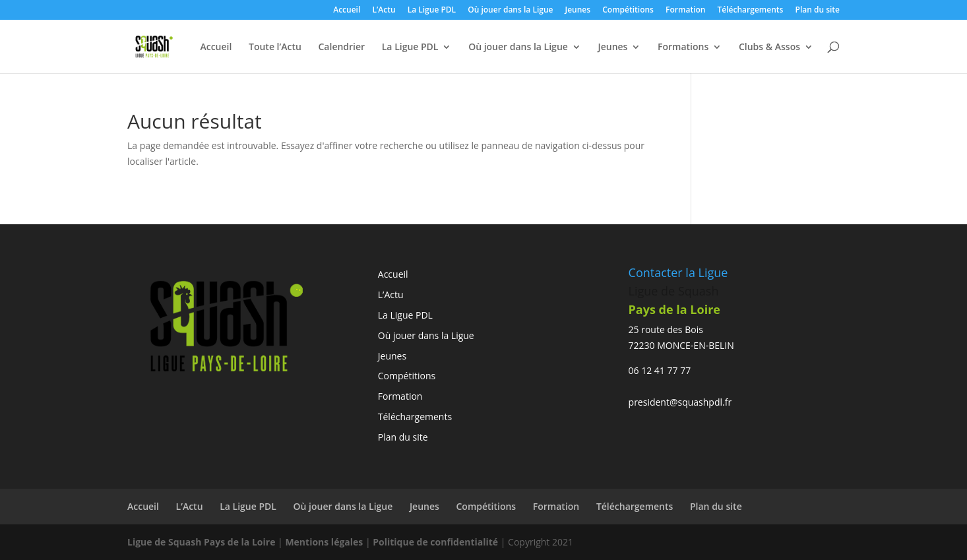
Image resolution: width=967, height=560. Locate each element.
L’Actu (384, 11)
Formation (685, 11)
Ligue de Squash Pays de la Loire (203, 542)
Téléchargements (751, 11)
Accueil (347, 11)
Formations (683, 47)
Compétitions (628, 11)
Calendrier (341, 47)
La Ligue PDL (432, 11)
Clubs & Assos (769, 47)
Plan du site (818, 11)
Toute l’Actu (275, 47)
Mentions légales (324, 542)
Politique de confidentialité (437, 542)
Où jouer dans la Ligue (510, 11)
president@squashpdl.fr (680, 402)
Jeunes (578, 11)
